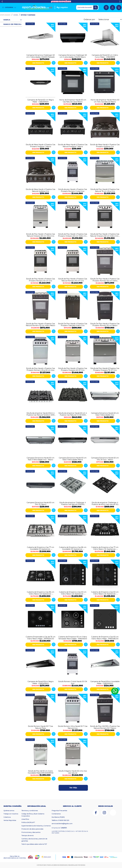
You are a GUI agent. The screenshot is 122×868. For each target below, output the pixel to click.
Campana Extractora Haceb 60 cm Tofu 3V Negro (40, 503)
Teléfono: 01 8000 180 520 (60, 820)
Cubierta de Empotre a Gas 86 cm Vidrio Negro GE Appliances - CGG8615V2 (41, 593)
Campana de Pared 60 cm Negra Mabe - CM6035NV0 (40, 101)
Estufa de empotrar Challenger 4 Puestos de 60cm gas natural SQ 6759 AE (105, 503)
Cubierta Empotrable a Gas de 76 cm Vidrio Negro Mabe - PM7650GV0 (41, 638)
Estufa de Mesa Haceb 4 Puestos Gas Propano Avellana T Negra (41, 145)
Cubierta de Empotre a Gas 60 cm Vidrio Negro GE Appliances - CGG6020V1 (105, 593)
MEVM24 (83, 865)
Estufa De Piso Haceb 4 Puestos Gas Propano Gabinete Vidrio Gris (73, 324)
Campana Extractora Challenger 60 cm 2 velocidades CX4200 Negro (73, 56)
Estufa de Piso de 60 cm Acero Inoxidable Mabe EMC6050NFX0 (41, 772)
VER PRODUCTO (38, 63)
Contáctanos (56, 814)
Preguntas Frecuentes (59, 811)
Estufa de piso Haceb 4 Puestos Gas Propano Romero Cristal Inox (73, 190)
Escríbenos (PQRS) (58, 817)
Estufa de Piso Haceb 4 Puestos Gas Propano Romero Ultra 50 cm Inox (41, 369)
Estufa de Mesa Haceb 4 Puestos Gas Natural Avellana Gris (41, 190)
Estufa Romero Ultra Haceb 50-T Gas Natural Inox (73, 727)
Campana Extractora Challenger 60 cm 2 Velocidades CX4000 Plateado (41, 56)
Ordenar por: (89, 19)
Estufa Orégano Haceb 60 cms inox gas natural (73, 772)
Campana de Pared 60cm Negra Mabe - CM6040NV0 (40, 682)
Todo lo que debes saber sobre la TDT (34, 844)
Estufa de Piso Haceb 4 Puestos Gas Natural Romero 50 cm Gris (73, 280)
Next (120, 1)
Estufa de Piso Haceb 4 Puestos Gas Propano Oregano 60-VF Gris (73, 369)
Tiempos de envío (28, 836)
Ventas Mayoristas (10, 820)
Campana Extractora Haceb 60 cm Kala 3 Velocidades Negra (73, 459)
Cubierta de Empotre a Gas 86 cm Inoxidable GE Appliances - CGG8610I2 (73, 548)
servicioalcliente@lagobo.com (62, 824)
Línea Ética (25, 819)
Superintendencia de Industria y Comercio (36, 826)
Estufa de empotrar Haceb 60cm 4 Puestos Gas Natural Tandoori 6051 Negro (40, 414)
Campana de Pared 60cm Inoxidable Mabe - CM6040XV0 (105, 682)
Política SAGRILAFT (28, 822)
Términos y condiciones (30, 811)
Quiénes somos (9, 811)
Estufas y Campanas (28, 15)
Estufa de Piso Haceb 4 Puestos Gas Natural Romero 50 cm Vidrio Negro (40, 324)
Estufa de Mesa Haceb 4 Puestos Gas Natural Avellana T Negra (73, 145)
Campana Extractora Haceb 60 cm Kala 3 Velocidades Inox (105, 414)
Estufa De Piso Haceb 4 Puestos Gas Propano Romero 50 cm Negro (105, 324)
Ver (54, 63)
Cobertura (7, 817)
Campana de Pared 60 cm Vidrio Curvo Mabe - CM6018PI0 (105, 56)
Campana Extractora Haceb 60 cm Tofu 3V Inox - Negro (105, 459)
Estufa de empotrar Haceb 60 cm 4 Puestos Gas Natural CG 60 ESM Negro (73, 414)
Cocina (16, 15)
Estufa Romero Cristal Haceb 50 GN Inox (73, 682)
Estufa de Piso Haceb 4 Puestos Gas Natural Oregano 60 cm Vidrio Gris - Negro (105, 235)
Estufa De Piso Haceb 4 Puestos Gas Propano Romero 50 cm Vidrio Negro (105, 280)
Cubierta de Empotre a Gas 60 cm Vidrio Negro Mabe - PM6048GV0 (105, 638)
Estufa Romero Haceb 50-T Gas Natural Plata (40, 727)
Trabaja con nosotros (11, 814)
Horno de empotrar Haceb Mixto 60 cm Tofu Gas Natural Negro (105, 101)
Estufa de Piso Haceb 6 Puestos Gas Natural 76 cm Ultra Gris (105, 190)
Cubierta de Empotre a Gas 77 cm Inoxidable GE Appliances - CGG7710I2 (41, 548)
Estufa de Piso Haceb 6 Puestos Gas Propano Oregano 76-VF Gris (105, 369)
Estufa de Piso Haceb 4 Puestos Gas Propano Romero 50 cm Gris (41, 280)
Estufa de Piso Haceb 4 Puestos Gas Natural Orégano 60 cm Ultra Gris (41, 235)
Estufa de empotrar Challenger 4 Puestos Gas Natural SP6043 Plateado (73, 503)
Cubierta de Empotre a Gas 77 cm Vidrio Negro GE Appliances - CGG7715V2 (105, 548)
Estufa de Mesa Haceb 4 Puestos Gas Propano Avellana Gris (105, 145)
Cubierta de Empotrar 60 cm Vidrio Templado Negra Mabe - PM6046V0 (73, 638)
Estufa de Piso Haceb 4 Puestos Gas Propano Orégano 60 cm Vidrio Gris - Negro (73, 235)
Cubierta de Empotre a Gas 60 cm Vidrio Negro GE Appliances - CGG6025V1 (73, 593)
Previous (2, 1)
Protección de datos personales (32, 829)
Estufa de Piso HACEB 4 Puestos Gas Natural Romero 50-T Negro (105, 727)
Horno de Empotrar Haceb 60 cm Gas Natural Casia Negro (73, 101)
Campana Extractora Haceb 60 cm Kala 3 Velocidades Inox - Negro (40, 459)
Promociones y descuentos (31, 832)
